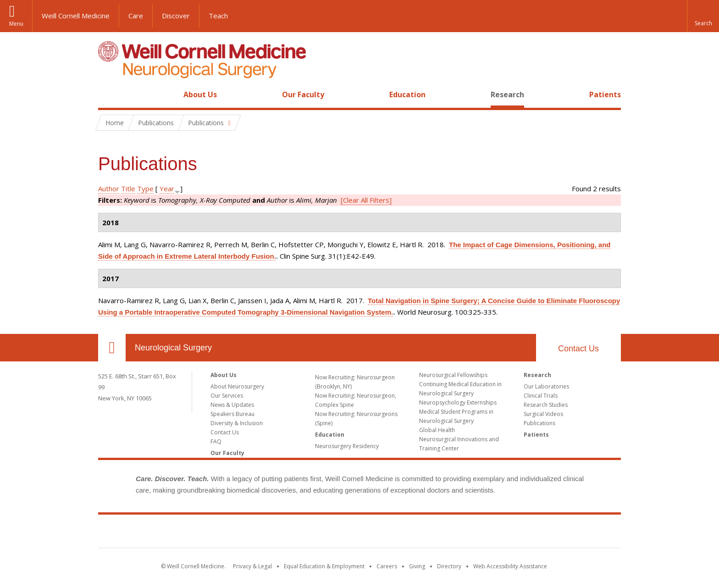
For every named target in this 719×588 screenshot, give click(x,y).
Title (128, 189)
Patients (605, 94)
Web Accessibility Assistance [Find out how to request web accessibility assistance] (510, 566)
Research (507, 94)
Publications (539, 423)
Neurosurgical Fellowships (453, 375)
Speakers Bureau (232, 414)
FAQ (216, 441)
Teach (218, 16)
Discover (176, 16)
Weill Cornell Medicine (76, 16)
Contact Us (578, 349)
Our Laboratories (546, 386)
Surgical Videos (543, 414)
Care (136, 16)
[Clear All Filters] (366, 200)
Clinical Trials (541, 396)
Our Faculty (303, 94)
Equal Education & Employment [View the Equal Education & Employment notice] (324, 566)
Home (108, 94)
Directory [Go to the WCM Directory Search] (449, 566)
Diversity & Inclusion (237, 423)
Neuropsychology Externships (458, 402)
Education (407, 94)
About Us (200, 94)
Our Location (112, 348)
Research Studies (546, 405)
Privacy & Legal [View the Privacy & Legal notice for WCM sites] (252, 566)
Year (167, 189)
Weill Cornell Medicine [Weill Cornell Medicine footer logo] (359, 533)
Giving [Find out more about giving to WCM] (417, 566)
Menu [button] (16, 24)
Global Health (437, 430)
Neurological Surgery (173, 348)
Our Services (227, 396)
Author (109, 189)
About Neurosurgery (237, 386)
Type (145, 189)
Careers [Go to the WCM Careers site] (387, 566)
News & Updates (232, 405)
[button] (703, 16)
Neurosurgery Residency (347, 446)
